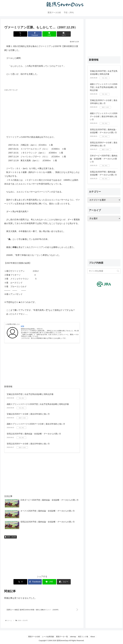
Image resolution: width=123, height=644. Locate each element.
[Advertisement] (22, 107)
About (94, 637)
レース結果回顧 (48, 637)
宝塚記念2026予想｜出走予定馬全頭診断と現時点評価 (30, 394)
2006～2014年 (11, 537)
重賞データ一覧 (62, 637)
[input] (104, 271)
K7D (22, 326)
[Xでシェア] (23, 34)
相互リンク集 (84, 637)
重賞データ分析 (33, 637)
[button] (61, 34)
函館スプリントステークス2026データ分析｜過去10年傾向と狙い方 (36, 424)
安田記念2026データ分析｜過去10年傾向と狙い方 (28, 444)
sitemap (73, 637)
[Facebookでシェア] (36, 34)
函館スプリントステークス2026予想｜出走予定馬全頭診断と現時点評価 (38, 404)
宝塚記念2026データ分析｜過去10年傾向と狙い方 (28, 414)
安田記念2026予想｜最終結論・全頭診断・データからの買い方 (34, 434)
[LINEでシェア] (48, 34)
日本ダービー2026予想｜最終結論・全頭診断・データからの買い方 (104, 159)
